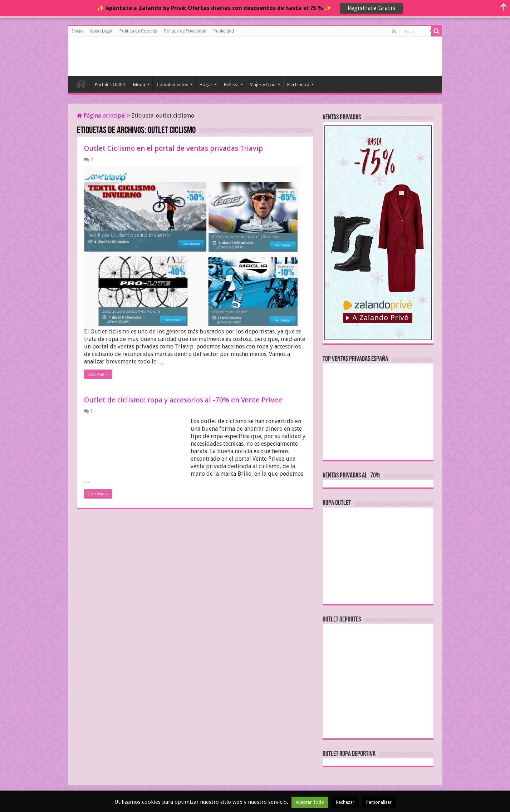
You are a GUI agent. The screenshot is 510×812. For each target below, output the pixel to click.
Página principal (101, 116)
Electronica (298, 85)
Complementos (172, 85)
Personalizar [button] (379, 802)
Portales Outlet (110, 85)
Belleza (231, 85)
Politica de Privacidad (185, 31)
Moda (139, 85)
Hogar (206, 85)
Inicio (77, 31)
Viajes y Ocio (263, 85)
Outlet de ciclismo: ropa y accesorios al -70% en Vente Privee (183, 400)
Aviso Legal (101, 31)
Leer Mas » (98, 374)
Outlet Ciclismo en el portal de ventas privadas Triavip (173, 148)
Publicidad (224, 31)
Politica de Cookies (138, 31)
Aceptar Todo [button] (310, 802)
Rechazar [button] (345, 802)
